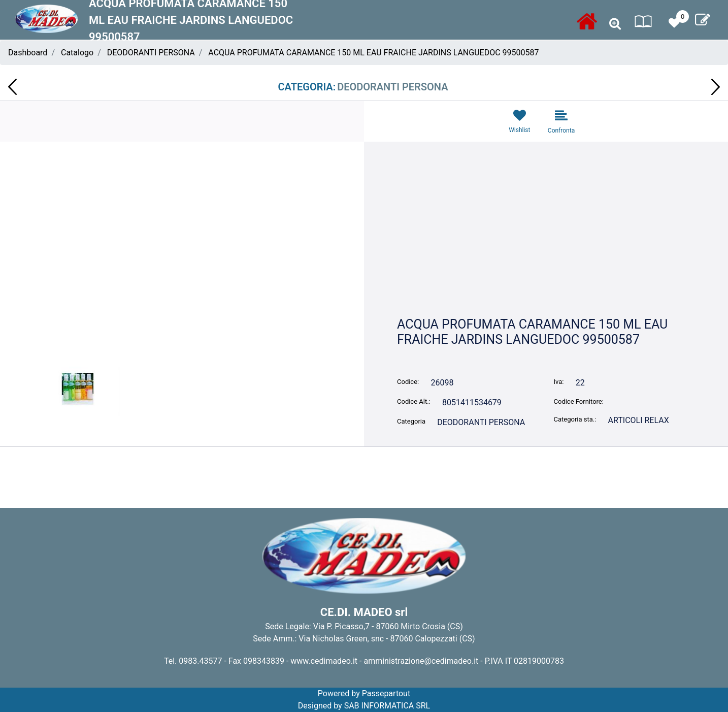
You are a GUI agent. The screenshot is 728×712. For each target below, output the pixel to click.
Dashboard (28, 53)
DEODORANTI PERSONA (151, 53)
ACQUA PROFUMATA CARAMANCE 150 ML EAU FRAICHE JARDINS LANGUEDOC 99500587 (373, 53)
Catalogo (77, 53)
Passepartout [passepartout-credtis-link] (386, 693)
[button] (182, 272)
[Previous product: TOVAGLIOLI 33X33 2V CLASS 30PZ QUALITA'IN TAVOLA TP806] (12, 87)
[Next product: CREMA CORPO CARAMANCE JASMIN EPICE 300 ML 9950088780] (716, 87)
